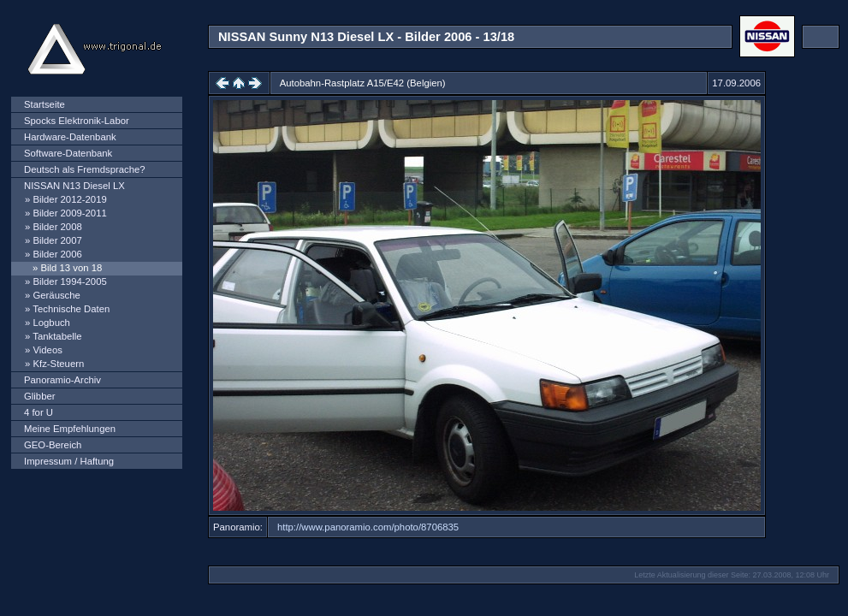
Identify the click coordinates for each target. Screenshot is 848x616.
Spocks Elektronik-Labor (77, 121)
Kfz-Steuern (58, 364)
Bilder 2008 (57, 227)
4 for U (39, 412)
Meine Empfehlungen (70, 429)
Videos (47, 350)
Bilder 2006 (57, 254)
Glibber (40, 396)
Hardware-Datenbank (70, 137)
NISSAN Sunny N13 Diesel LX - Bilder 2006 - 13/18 (366, 37)
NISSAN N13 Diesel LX (74, 186)
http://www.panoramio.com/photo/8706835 (368, 527)
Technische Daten (71, 309)
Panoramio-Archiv (62, 380)
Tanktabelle (57, 336)
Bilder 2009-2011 (69, 213)
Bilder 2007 (57, 240)
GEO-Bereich (53, 445)
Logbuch (51, 323)
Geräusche (56, 295)
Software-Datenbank (68, 153)
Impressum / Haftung (69, 461)
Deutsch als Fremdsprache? (85, 169)
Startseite (44, 104)
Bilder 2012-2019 (69, 199)
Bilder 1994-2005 (69, 281)
